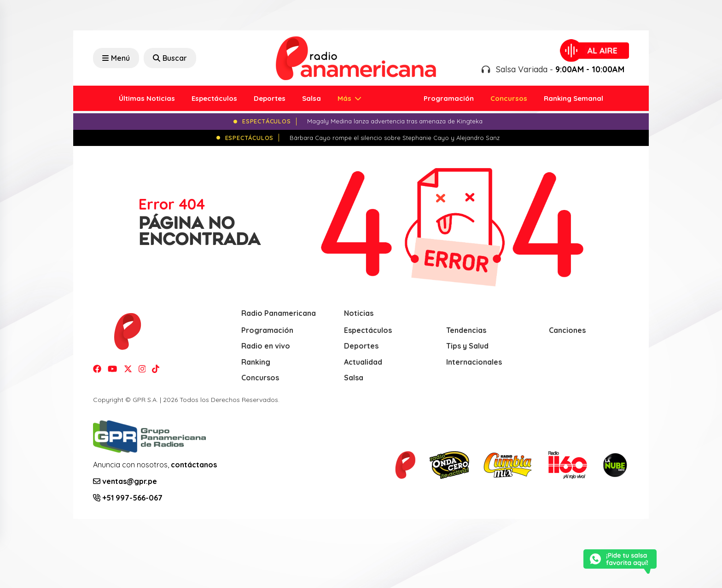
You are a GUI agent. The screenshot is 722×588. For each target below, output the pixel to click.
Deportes (270, 98)
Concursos (509, 98)
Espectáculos (214, 98)
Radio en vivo (266, 346)
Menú (116, 58)
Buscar (170, 58)
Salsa (312, 98)
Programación (449, 98)
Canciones (567, 330)
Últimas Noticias (147, 98)
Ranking (256, 362)
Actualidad (363, 362)
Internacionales (474, 362)
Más (345, 98)
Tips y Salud (467, 346)
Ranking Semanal (574, 98)
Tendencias (466, 330)
